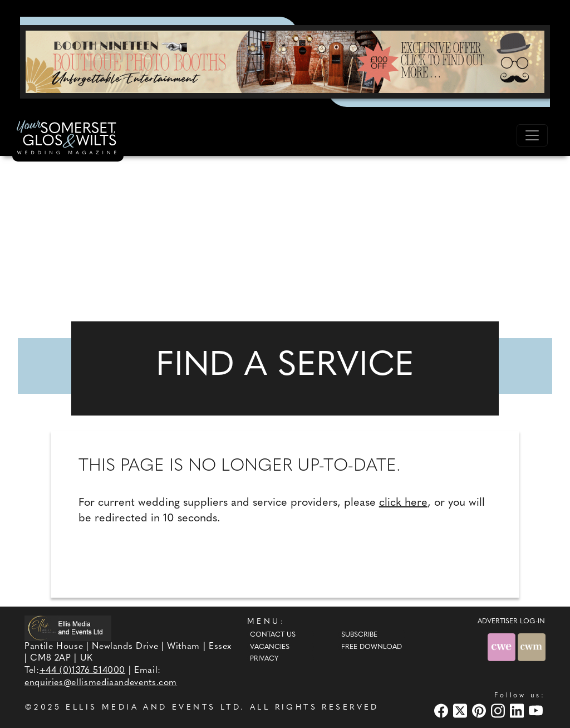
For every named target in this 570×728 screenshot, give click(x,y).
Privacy (264, 659)
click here (403, 503)
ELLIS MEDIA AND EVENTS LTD (153, 708)
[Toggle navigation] (532, 135)
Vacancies (270, 647)
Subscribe (359, 635)
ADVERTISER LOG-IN (511, 622)
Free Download (372, 647)
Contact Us (273, 635)
